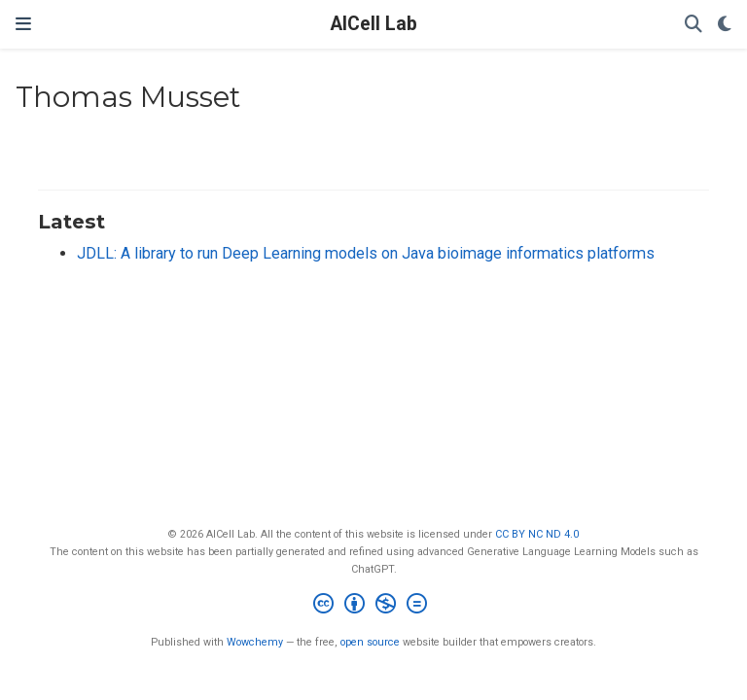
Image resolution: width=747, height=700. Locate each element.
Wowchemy (255, 642)
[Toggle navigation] (23, 24)
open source (370, 642)
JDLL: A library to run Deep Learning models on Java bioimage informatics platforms (366, 253)
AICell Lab (374, 24)
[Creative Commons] (374, 606)
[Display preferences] (725, 25)
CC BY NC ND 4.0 (537, 534)
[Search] (694, 25)
